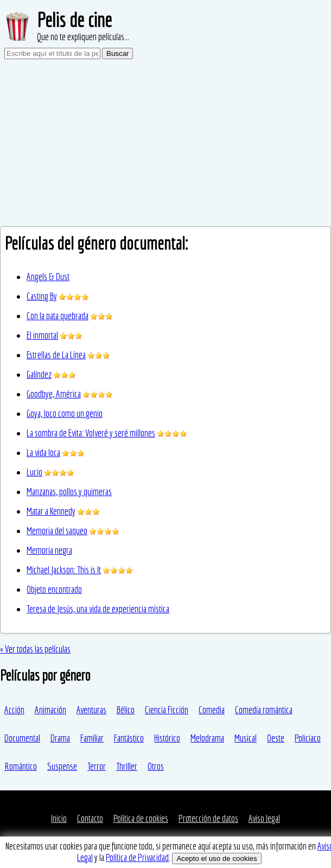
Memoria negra (49, 550)
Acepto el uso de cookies (217, 859)
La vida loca (43, 452)
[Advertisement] (165, 145)
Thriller (127, 766)
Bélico (126, 710)
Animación (50, 710)
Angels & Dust (48, 277)
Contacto (90, 818)
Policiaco (308, 738)
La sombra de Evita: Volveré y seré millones (91, 433)
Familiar (92, 738)
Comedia (212, 710)
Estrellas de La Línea (56, 355)
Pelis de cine (74, 20)
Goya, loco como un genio (65, 413)
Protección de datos (208, 818)
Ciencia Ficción (167, 710)
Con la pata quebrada (58, 316)
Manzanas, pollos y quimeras (69, 492)
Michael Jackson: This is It (64, 570)
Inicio (59, 818)
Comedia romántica (264, 710)
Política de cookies (141, 818)
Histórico (167, 738)
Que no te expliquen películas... (83, 37)
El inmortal (42, 335)
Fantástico (129, 738)
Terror (97, 766)
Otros (156, 766)
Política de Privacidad (137, 857)
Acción (14, 710)
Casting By (42, 296)
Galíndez (39, 374)
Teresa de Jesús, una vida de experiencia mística (98, 609)
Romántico (21, 766)
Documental (22, 738)
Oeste (276, 738)
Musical (246, 738)
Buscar (117, 53)
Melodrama (207, 738)
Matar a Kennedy (51, 511)
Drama (60, 738)
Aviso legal (264, 818)
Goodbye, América (54, 394)
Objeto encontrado (54, 589)
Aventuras (91, 710)
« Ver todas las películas (35, 649)
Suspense (62, 766)
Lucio (34, 472)
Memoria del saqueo (57, 531)
